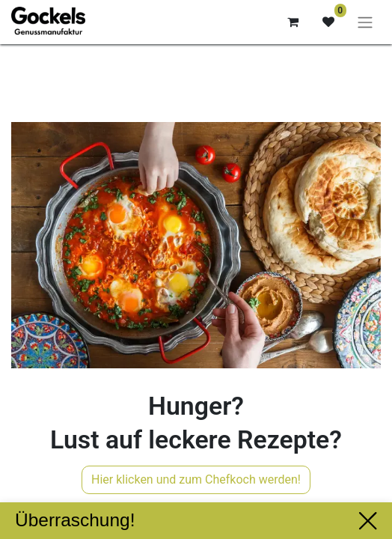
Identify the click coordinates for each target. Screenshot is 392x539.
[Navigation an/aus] (365, 22)
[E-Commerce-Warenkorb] (293, 22)
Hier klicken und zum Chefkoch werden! (196, 479)
